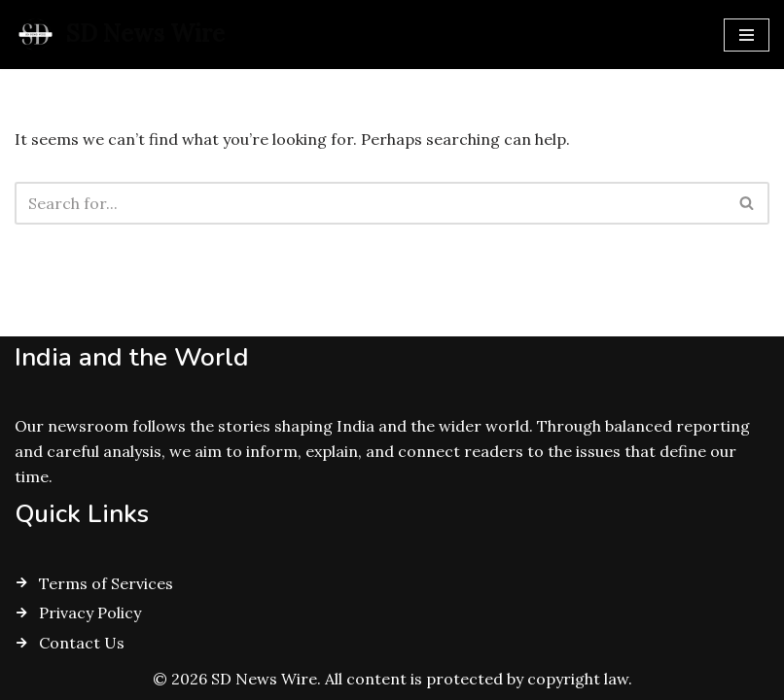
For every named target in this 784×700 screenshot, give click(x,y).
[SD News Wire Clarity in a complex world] (120, 35)
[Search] (370, 203)
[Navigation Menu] (747, 35)
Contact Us (82, 643)
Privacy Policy (90, 612)
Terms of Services (106, 583)
